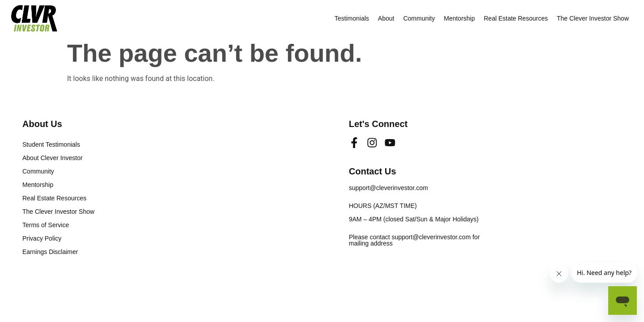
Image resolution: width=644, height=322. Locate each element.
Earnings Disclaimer (50, 252)
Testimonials (352, 18)
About (386, 18)
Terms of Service (46, 225)
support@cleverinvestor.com (388, 188)
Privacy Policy (42, 238)
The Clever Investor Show (593, 18)
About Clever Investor (53, 158)
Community (419, 18)
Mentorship (459, 18)
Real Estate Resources (516, 18)
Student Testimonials (51, 144)
